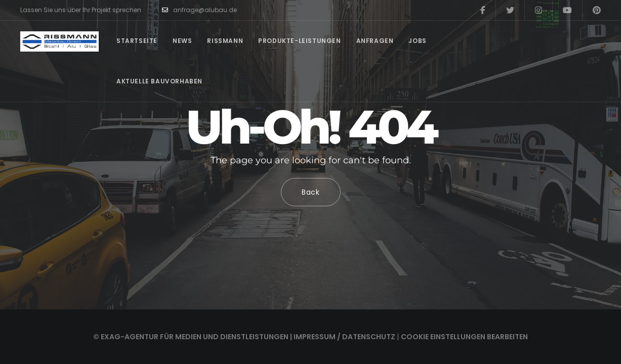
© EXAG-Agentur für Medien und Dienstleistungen (191, 337)
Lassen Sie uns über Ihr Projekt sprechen (81, 10)
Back (311, 192)
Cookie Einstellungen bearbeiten (464, 337)
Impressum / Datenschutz (344, 337)
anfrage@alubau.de (199, 10)
